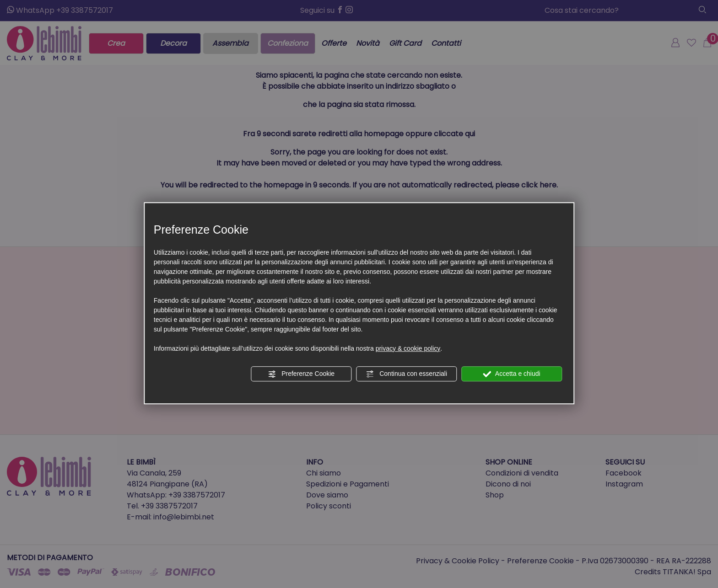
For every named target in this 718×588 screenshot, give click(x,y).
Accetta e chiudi (512, 374)
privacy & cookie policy (408, 348)
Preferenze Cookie (301, 374)
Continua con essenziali (406, 374)
